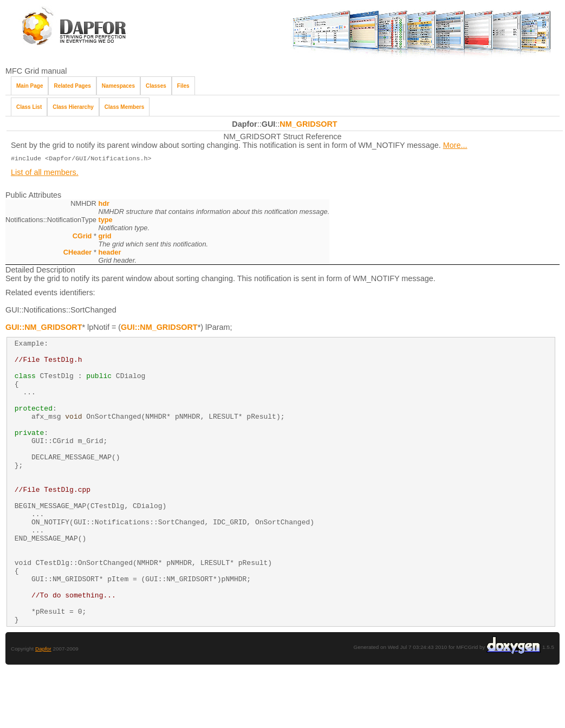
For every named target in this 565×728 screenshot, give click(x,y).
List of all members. (45, 173)
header (109, 253)
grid (105, 237)
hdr (104, 204)
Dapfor (43, 707)
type (105, 221)
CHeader (78, 253)
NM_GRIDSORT (308, 124)
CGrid (82, 237)
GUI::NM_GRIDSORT (44, 328)
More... (455, 145)
